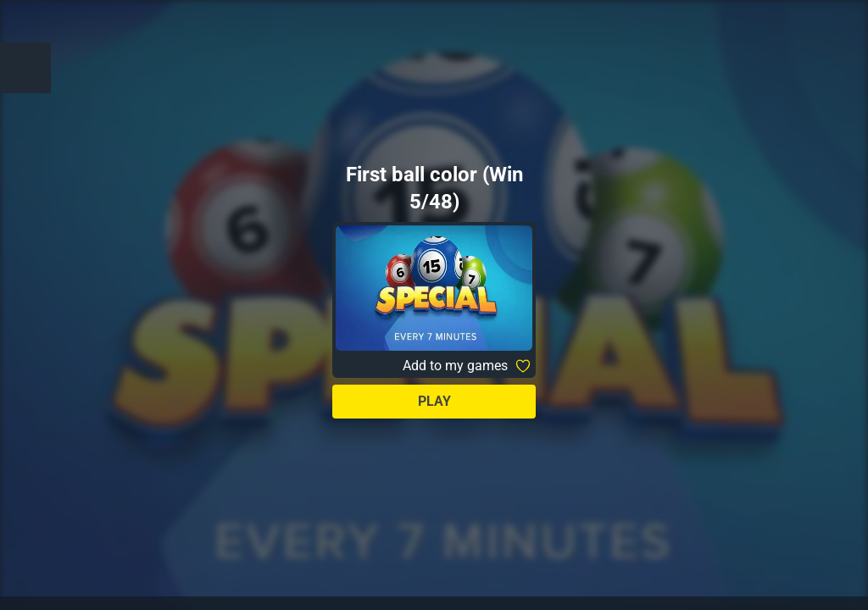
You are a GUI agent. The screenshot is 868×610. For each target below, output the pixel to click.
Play (434, 401)
